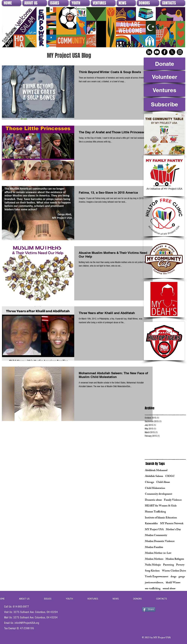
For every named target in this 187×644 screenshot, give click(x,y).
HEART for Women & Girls (161, 506)
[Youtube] (157, 52)
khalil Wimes (173, 583)
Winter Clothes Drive (174, 571)
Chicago (150, 482)
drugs (173, 577)
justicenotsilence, (154, 583)
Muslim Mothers (154, 559)
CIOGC (170, 477)
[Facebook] (164, 52)
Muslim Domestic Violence (160, 542)
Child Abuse (163, 482)
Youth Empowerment (157, 577)
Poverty (180, 565)
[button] (35, 3)
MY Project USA (154, 530)
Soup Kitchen (152, 571)
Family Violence (173, 500)
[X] (172, 52)
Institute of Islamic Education (161, 518)
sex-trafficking (153, 589)
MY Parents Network (172, 524)
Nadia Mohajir (153, 565)
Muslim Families (154, 548)
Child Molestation (155, 488)
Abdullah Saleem (154, 477)
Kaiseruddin (151, 524)
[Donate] (164, 64)
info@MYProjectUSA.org (27, 623)
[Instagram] (180, 52)
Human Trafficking (155, 512)
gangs (182, 577)
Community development (159, 494)
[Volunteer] (164, 77)
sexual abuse (169, 589)
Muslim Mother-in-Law (158, 553)
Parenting (168, 565)
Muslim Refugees (175, 559)
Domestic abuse (153, 500)
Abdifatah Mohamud (156, 471)
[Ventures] (164, 90)
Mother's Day (173, 530)
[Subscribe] (164, 104)
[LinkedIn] (149, 52)
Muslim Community (156, 536)
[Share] (149, 609)
